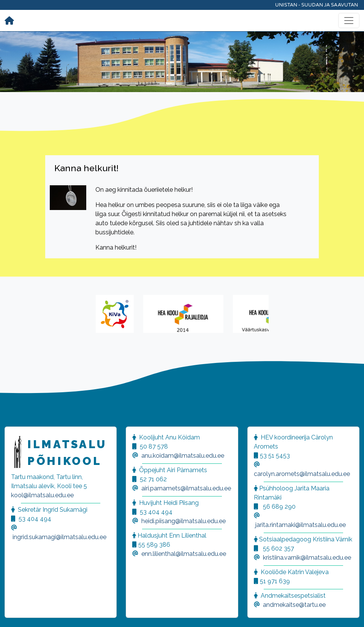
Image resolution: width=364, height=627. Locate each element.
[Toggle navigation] (349, 21)
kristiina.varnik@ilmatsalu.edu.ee (307, 558)
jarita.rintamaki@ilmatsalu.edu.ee (301, 525)
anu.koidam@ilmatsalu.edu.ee (183, 456)
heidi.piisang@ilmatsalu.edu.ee (184, 521)
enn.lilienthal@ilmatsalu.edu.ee (184, 554)
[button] (15, 612)
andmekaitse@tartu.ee (294, 605)
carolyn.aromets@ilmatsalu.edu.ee (302, 474)
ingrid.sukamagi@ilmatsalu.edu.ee (59, 537)
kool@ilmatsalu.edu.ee (42, 495)
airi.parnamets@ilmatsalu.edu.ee (186, 488)
